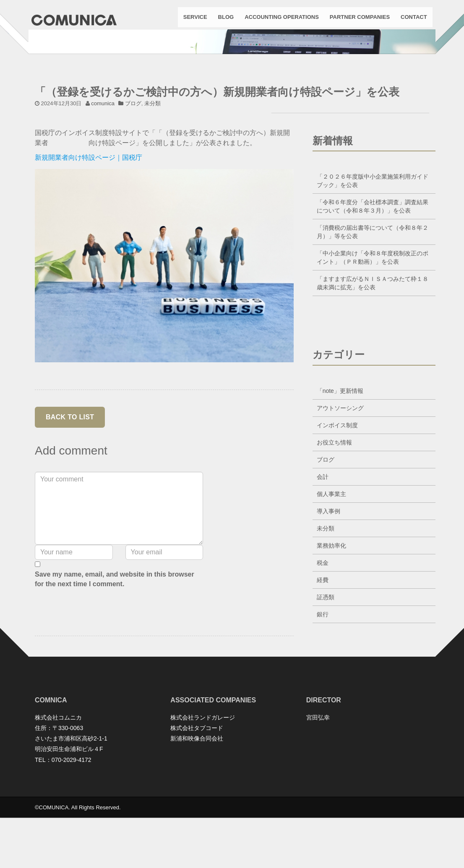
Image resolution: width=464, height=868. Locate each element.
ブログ (133, 160)
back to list (70, 474)
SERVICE (192, 21)
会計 (323, 534)
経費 (323, 637)
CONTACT (411, 21)
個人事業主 (331, 551)
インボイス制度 (337, 482)
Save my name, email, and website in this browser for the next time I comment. (115, 636)
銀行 (323, 671)
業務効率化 (331, 603)
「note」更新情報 (340, 448)
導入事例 (328, 568)
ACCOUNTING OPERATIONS (278, 21)
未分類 (152, 160)
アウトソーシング (340, 465)
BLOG (223, 21)
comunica (103, 160)
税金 (323, 620)
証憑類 (326, 654)
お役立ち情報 (334, 499)
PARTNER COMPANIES (356, 21)
